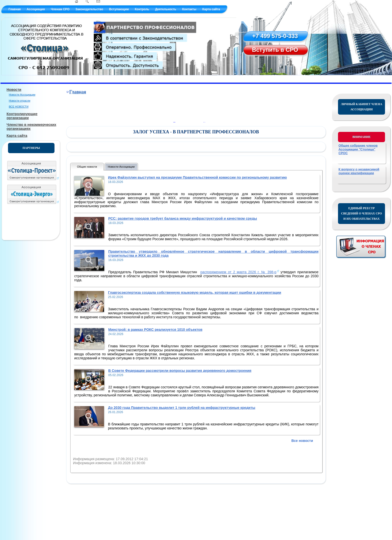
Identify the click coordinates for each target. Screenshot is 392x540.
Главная (15, 9)
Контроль (142, 9)
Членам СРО (60, 9)
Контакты (189, 9)
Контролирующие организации (22, 116)
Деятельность (165, 9)
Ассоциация (36, 9)
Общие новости (87, 167)
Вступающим (119, 9)
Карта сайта (211, 9)
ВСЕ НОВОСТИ (19, 107)
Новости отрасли (19, 101)
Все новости (302, 441)
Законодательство (89, 9)
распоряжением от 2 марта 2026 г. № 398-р (238, 272)
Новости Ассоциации (22, 95)
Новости (14, 90)
